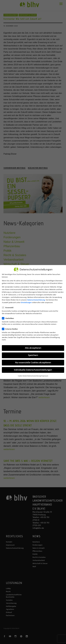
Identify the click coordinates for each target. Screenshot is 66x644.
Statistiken (9, 318)
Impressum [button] (45, 376)
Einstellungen (26, 302)
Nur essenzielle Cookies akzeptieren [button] (33, 362)
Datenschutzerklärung (36, 300)
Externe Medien (11, 329)
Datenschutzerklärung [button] (34, 376)
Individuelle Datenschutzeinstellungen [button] (33, 370)
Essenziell (8, 308)
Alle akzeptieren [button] (33, 348)
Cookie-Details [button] (22, 376)
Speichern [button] (33, 355)
